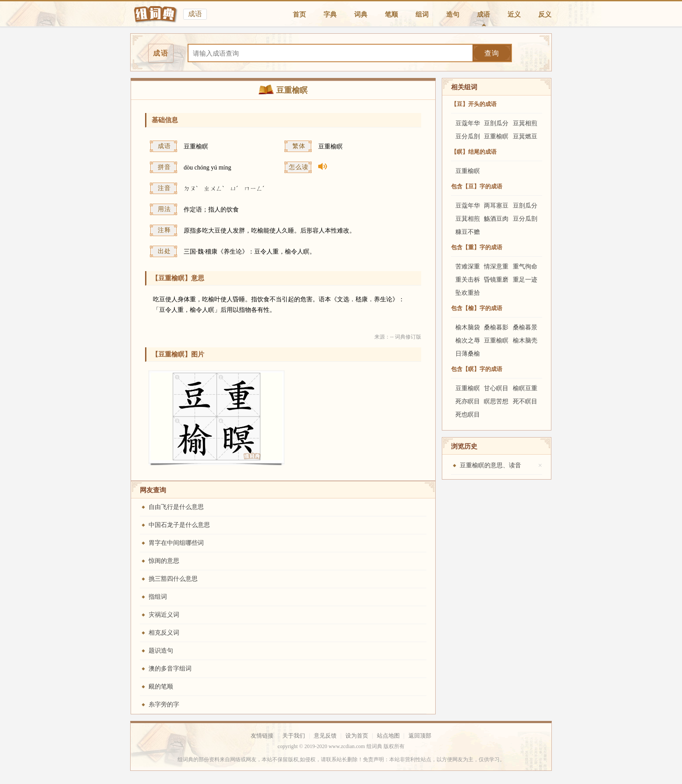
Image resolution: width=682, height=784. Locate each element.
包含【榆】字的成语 (477, 308)
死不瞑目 (525, 401)
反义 (545, 14)
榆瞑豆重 (525, 388)
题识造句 (161, 651)
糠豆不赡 (468, 232)
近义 (514, 14)
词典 (361, 14)
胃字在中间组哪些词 (176, 543)
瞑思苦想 (496, 401)
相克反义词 (164, 633)
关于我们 (294, 736)
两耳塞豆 (496, 206)
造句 (453, 14)
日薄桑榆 (468, 354)
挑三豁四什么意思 (173, 579)
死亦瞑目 (468, 401)
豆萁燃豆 (525, 136)
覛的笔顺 (161, 687)
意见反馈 (325, 736)
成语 (483, 14)
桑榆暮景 (525, 327)
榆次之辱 (468, 341)
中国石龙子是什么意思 (179, 525)
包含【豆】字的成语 (477, 186)
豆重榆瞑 (496, 136)
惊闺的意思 (164, 561)
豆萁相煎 (525, 123)
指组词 (158, 597)
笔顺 (391, 14)
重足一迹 (525, 280)
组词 (422, 14)
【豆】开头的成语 (474, 104)
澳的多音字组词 (170, 669)
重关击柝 (468, 280)
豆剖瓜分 (496, 123)
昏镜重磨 (496, 280)
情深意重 (496, 267)
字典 (330, 14)
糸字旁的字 (164, 705)
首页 (299, 14)
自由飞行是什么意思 (176, 507)
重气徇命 (525, 267)
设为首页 (357, 736)
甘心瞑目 (496, 388)
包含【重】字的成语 (477, 247)
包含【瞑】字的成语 (477, 369)
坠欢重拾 (468, 293)
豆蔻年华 (468, 123)
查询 (492, 53)
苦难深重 (468, 267)
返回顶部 (420, 736)
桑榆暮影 (496, 327)
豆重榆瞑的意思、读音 (490, 465)
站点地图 (388, 736)
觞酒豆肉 (496, 219)
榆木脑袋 (468, 327)
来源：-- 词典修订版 (398, 337)
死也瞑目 (468, 415)
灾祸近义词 (164, 615)
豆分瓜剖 (468, 136)
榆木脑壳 (525, 341)
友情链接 (262, 736)
